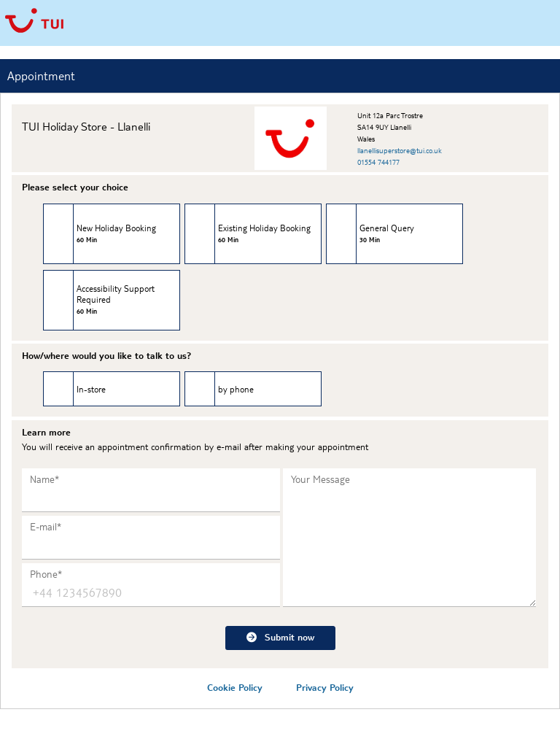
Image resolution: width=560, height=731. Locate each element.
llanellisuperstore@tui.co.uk (400, 150)
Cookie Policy (235, 687)
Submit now (280, 636)
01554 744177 (378, 162)
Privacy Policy (325, 687)
